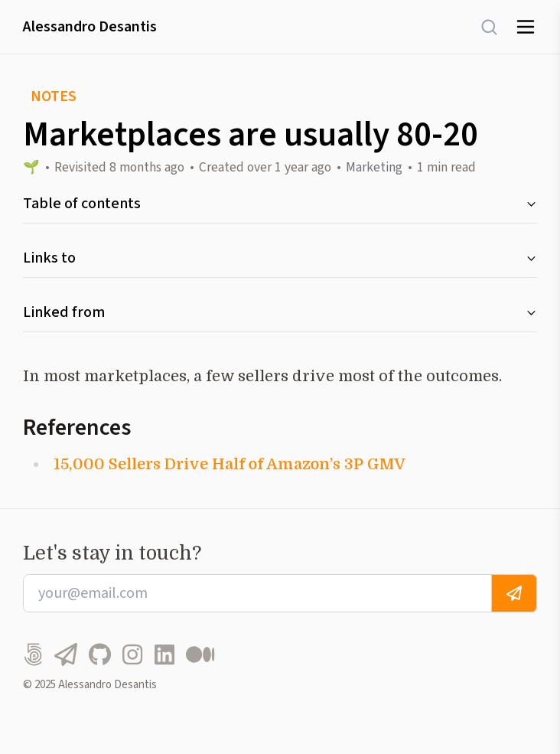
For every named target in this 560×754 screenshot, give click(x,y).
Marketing (374, 167)
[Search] (482, 27)
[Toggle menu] (526, 27)
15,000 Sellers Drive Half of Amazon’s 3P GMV (230, 464)
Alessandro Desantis (90, 27)
